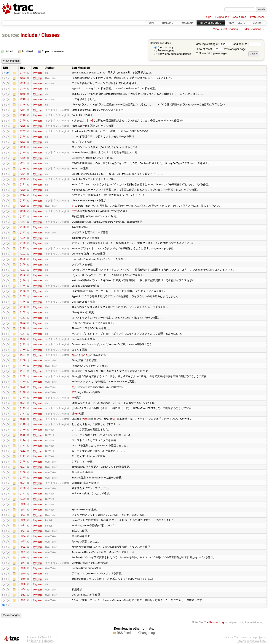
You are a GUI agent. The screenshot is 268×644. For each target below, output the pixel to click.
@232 (23, 147)
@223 (23, 179)
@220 (23, 190)
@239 (23, 121)
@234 (23, 137)
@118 (23, 424)
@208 (23, 211)
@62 (23, 595)
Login (208, 17)
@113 (23, 446)
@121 (23, 414)
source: (11, 35)
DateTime (77, 158)
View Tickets (237, 23)
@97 (23, 510)
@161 (23, 318)
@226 (23, 169)
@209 (23, 206)
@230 (23, 153)
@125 (23, 398)
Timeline (167, 23)
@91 (23, 526)
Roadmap (187, 23)
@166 (23, 302)
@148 (23, 328)
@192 (23, 254)
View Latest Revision (226, 29)
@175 (23, 286)
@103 (23, 488)
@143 (23, 339)
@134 (23, 371)
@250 (23, 89)
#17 (74, 387)
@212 (23, 201)
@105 (23, 478)
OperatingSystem (97, 344)
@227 (23, 163)
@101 (23, 494)
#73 (81, 355)
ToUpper (76, 371)
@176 (23, 280)
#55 (74, 355)
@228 (23, 158)
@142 (23, 344)
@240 (23, 115)
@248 (23, 99)
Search (258, 23)
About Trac (240, 17)
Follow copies (164, 51)
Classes (50, 35)
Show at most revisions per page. (221, 49)
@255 (23, 73)
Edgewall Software (42, 641)
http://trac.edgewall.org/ (252, 641)
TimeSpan (77, 472)
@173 (23, 291)
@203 (23, 222)
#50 (84, 419)
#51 (74, 398)
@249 (23, 94)
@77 (23, 563)
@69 (23, 579)
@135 (23, 366)
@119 (23, 419)
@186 (23, 265)
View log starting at (214, 44)
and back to (247, 44)
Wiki (151, 23)
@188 (23, 259)
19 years (38, 73)
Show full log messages (212, 53)
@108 (23, 462)
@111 (23, 456)
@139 (23, 350)
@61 (23, 600)
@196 (23, 238)
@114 (23, 440)
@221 (23, 185)
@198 (23, 227)
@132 (23, 376)
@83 (23, 542)
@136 (23, 360)
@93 (23, 515)
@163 (23, 307)
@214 (23, 195)
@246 (23, 105)
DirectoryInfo (84, 387)
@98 (23, 504)
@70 (23, 574)
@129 (23, 387)
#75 (88, 355)
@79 (23, 557)
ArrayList (79, 259)
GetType (100, 216)
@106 (23, 472)
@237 (23, 131)
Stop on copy (164, 47)
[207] (74, 211)
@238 (23, 126)
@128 (23, 392)
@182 (23, 275)
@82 (23, 547)
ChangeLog (147, 633)
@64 (23, 590)
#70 (74, 392)
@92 (23, 520)
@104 (23, 483)
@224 (23, 174)
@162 (23, 312)
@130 (23, 382)
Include (29, 35)
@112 (23, 451)
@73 (23, 568)
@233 (23, 142)
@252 (23, 83)
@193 (23, 249)
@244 (23, 110)
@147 (23, 334)
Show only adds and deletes (173, 54)
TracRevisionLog (214, 622)
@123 (23, 408)
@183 (23, 270)
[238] (90, 120)
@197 (23, 233)
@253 (23, 78)
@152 (23, 323)
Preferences (257, 17)
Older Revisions (252, 29)
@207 (23, 216)
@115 (23, 435)
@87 (23, 531)
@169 (23, 296)
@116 (23, 430)
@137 (23, 355)
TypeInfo (77, 88)
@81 (23, 552)
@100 (23, 499)
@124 (23, 403)
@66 (23, 584)
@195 (23, 243)
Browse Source (211, 23)
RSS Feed (124, 633)
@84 (23, 536)
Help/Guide (222, 17)
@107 (23, 467)
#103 (75, 206)
